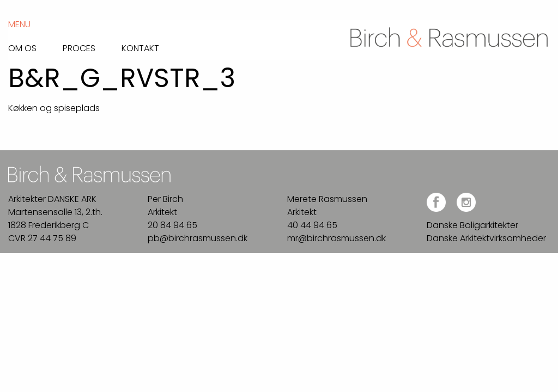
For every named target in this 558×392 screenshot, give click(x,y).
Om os (22, 47)
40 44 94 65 (312, 225)
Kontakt (140, 47)
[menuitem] (35, 45)
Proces (79, 47)
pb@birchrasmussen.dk (198, 238)
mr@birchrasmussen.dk (336, 238)
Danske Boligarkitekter (472, 225)
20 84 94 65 (172, 225)
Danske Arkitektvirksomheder (486, 238)
